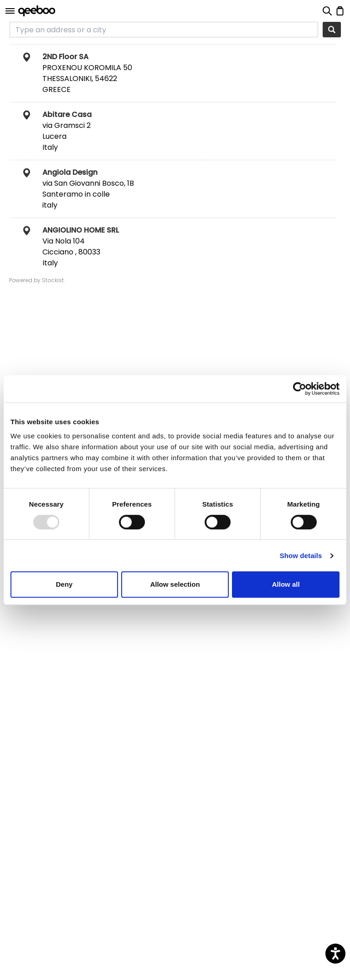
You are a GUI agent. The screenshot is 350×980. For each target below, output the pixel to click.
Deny (64, 584)
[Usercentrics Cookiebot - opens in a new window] (300, 389)
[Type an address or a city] (164, 30)
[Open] (10, 11)
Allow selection (175, 584)
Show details (301, 556)
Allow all (286, 584)
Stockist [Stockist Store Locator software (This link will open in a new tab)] (53, 280)
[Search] (332, 30)
